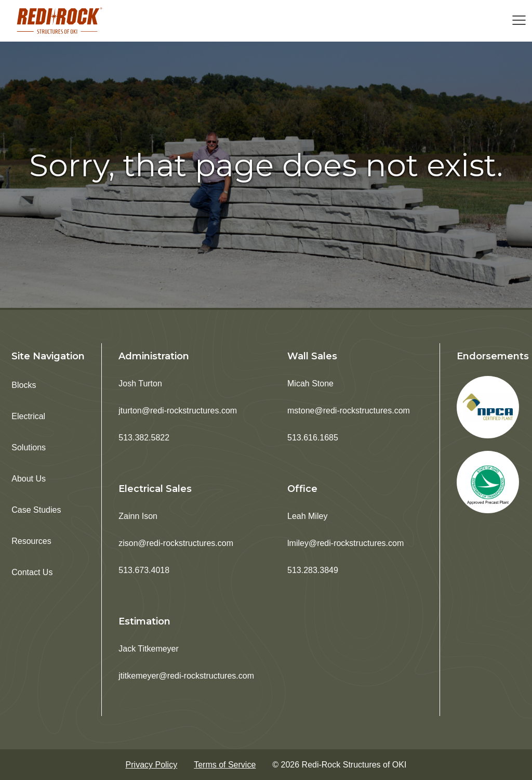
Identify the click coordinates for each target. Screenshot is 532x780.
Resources (31, 541)
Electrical (28, 416)
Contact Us (32, 572)
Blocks (24, 385)
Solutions (29, 447)
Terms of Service (225, 765)
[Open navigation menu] (519, 21)
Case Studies (36, 510)
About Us (29, 479)
